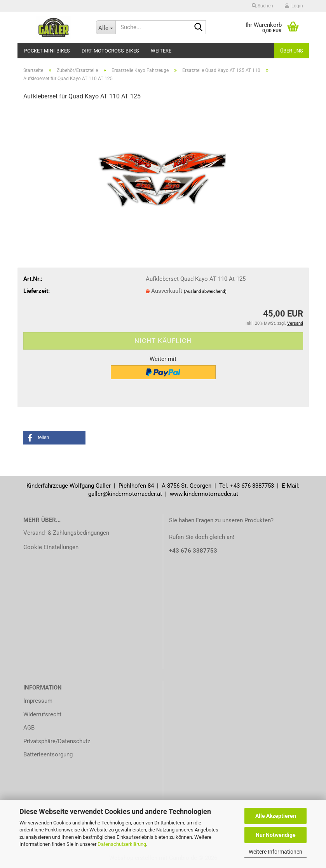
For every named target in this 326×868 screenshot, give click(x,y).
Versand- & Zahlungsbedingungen (66, 533)
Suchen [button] (262, 6)
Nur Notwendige (276, 835)
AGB (29, 728)
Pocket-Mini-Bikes (47, 51)
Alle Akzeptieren (276, 816)
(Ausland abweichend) (205, 291)
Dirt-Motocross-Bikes (110, 51)
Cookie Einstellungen (51, 547)
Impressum (38, 701)
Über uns (292, 51)
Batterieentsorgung (48, 754)
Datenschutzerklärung (122, 844)
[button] (54, 438)
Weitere (161, 51)
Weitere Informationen (275, 852)
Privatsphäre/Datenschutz (57, 741)
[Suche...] (106, 27)
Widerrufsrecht (42, 714)
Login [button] (294, 6)
